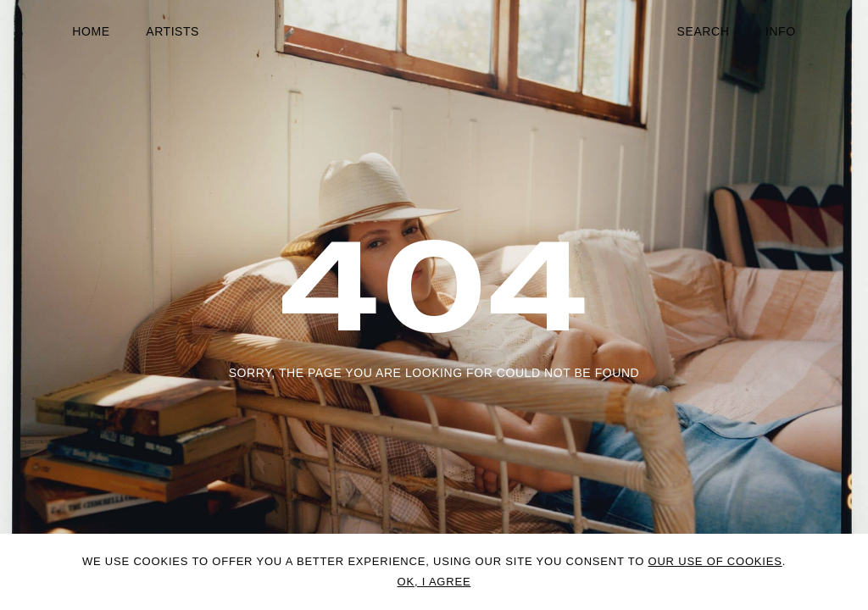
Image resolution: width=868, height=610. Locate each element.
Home (91, 31)
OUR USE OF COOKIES (715, 561)
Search (704, 31)
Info (781, 31)
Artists (172, 31)
